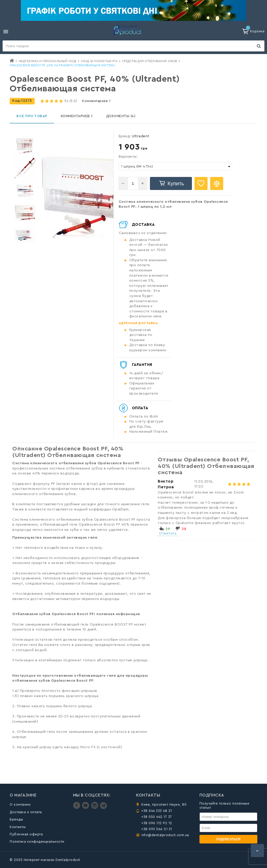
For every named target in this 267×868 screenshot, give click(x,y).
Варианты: (128, 157)
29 (168, 529)
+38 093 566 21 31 (157, 829)
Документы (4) (121, 116)
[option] (25, 146)
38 (184, 529)
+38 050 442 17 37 (157, 817)
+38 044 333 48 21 (157, 811)
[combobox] (175, 166)
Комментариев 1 (96, 101)
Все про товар (32, 116)
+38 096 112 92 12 (157, 823)
